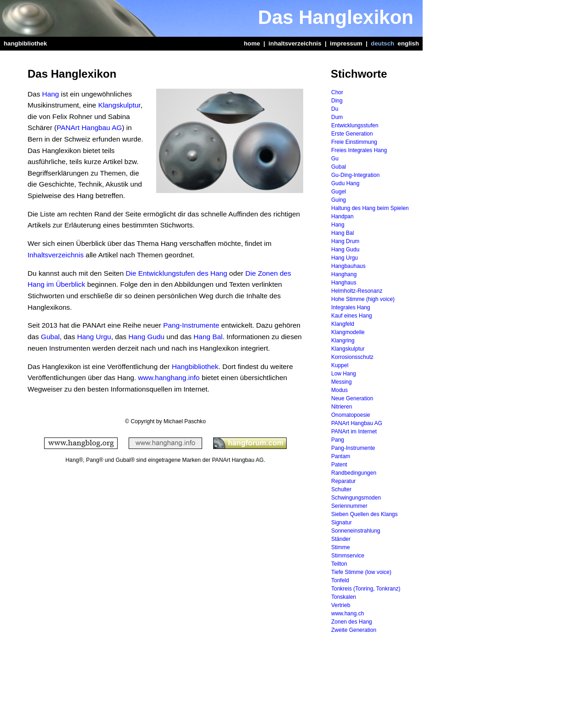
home (252, 43)
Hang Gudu (146, 337)
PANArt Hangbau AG (89, 128)
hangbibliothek (25, 43)
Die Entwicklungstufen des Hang (176, 273)
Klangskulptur (119, 105)
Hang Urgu (94, 337)
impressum (346, 43)
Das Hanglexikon (336, 17)
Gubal (50, 337)
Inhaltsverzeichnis (56, 255)
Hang (51, 94)
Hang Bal (208, 337)
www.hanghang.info (169, 378)
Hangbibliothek (195, 366)
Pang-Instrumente (191, 325)
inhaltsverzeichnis (295, 43)
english (408, 43)
